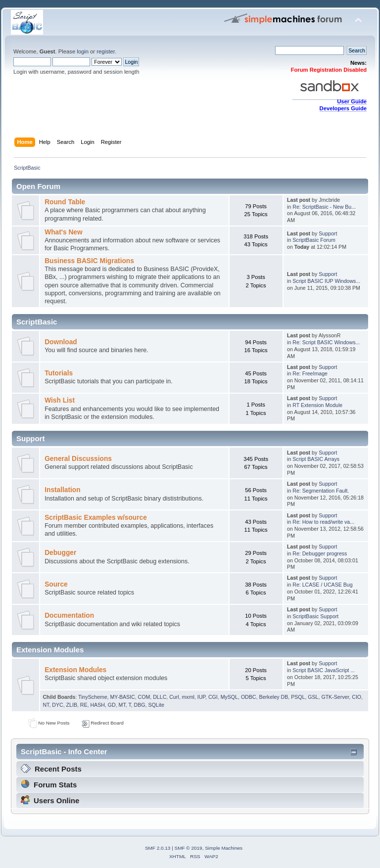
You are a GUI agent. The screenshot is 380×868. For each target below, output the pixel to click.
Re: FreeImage (310, 373)
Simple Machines (224, 848)
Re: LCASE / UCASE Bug (322, 585)
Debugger (60, 553)
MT (122, 705)
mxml (188, 697)
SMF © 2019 (189, 848)
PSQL (298, 697)
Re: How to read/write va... (323, 522)
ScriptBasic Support (315, 616)
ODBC (249, 697)
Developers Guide (343, 108)
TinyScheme (93, 697)
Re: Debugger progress (320, 553)
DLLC (160, 697)
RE (84, 705)
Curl (174, 697)
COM (144, 697)
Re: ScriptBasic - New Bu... (324, 207)
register (106, 51)
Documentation (69, 616)
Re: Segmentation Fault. (321, 491)
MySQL (229, 697)
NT (46, 705)
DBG (140, 705)
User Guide (352, 101)
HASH (97, 705)
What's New (63, 232)
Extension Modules (75, 670)
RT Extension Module (317, 405)
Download (61, 342)
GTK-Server (335, 697)
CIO (356, 697)
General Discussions (78, 459)
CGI (213, 697)
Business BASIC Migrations (89, 261)
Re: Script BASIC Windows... (326, 342)
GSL (313, 697)
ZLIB (72, 705)
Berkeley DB (273, 697)
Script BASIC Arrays (316, 459)
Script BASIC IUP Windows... (326, 281)
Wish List (60, 400)
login (83, 51)
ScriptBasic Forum (314, 240)
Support (328, 233)
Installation (62, 490)
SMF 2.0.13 (158, 848)
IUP (201, 697)
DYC (57, 705)
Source (56, 584)
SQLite (156, 705)
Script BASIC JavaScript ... (324, 670)
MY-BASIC (122, 697)
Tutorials (59, 373)
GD (112, 705)
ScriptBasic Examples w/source (96, 518)
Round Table (65, 202)
